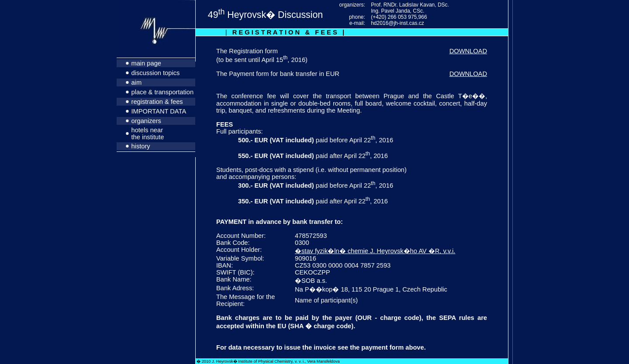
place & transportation (163, 92)
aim (137, 82)
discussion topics (156, 73)
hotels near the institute (148, 134)
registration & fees (157, 102)
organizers (146, 121)
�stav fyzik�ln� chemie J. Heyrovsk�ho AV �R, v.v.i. (375, 251)
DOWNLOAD (468, 51)
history (141, 146)
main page (146, 63)
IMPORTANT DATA (159, 111)
